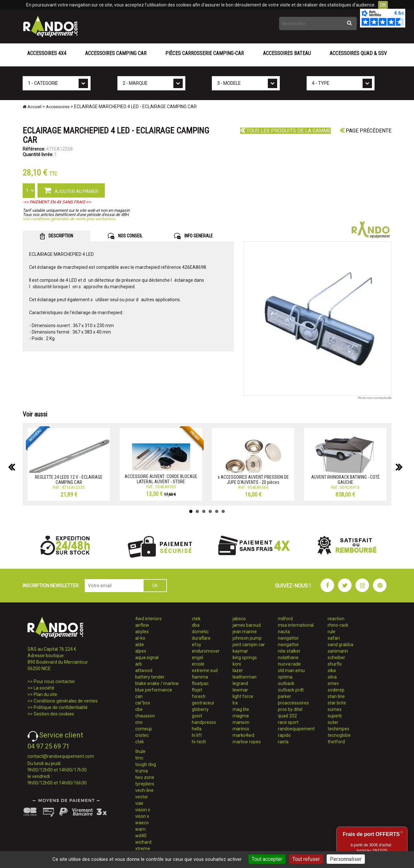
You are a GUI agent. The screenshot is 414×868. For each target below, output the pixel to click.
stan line (336, 696)
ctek (140, 742)
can (139, 696)
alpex (141, 651)
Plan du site (45, 694)
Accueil (32, 107)
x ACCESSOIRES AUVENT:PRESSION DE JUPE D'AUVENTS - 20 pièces (253, 480)
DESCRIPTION (56, 236)
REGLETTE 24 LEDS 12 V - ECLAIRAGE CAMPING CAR (69, 480)
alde (140, 645)
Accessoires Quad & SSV (358, 53)
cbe (139, 709)
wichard (143, 842)
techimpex (338, 729)
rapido (284, 735)
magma (241, 716)
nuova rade (289, 664)
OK (383, 5)
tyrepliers (145, 784)
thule (140, 751)
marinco (241, 729)
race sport (288, 722)
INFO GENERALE (193, 236)
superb (335, 716)
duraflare (201, 638)
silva (332, 677)
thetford (336, 742)
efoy (196, 645)
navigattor (288, 638)
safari (334, 638)
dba (196, 625)
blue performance (154, 690)
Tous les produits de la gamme (286, 131)
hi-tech (199, 742)
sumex (335, 709)
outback (286, 683)
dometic (200, 632)
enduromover (206, 651)
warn (140, 829)
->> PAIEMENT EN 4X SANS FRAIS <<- (57, 202)
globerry (200, 709)
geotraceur (203, 703)
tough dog (146, 764)
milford (285, 619)
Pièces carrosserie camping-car (205, 53)
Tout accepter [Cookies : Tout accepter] (267, 859)
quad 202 (287, 716)
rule (332, 632)
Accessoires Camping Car (116, 53)
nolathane (288, 657)
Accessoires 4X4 (47, 53)
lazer (238, 670)
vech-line (144, 790)
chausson (145, 716)
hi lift (197, 735)
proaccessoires (293, 703)
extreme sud (205, 670)
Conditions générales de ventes (66, 701)
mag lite (241, 709)
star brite (337, 703)
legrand (240, 683)
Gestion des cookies (54, 714)
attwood (144, 670)
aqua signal (147, 657)
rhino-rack (338, 625)
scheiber (336, 657)
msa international (296, 625)
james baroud (247, 625)
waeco (142, 823)
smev (333, 683)
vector (142, 797)
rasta (283, 742)
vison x (142, 816)
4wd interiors (148, 619)
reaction (336, 619)
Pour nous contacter (54, 681)
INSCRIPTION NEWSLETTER (51, 586)
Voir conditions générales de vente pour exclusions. (69, 219)
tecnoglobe (339, 735)
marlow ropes (247, 742)
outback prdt (291, 690)
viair (139, 803)
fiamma (200, 677)
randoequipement (296, 729)
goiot (197, 716)
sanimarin (338, 651)
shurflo (335, 664)
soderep (336, 690)
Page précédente (365, 131)
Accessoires (58, 107)
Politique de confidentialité (61, 707)
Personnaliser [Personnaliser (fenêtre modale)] (346, 859)
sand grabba (340, 645)
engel (197, 657)
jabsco (239, 619)
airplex (142, 632)
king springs (245, 657)
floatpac (200, 683)
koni (237, 664)
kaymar (240, 651)
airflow (142, 625)
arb (139, 664)
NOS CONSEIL (125, 236)
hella (197, 729)
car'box (143, 703)
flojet (197, 690)
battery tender (150, 677)
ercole (198, 664)
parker (284, 696)
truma (142, 771)
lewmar (240, 690)
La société (44, 688)
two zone (145, 777)
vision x (143, 810)
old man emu (291, 670)
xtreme (143, 849)
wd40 (141, 836)
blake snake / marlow (157, 683)
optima (285, 677)
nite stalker (289, 651)
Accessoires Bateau (287, 53)
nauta (284, 632)
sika (332, 670)
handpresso (204, 722)
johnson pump (247, 638)
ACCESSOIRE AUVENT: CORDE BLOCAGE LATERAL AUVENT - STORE (161, 479)
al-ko (140, 638)
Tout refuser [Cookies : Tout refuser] (306, 859)
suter (333, 722)
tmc (139, 758)
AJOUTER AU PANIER (71, 190)
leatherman (245, 677)
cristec (142, 735)
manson (241, 722)
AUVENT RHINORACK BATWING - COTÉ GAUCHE (345, 480)
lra (235, 703)
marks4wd (243, 735)
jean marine (245, 632)
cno (139, 722)
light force (243, 696)
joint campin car (249, 645)
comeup (144, 729)
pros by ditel (290, 709)
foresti (199, 696)
